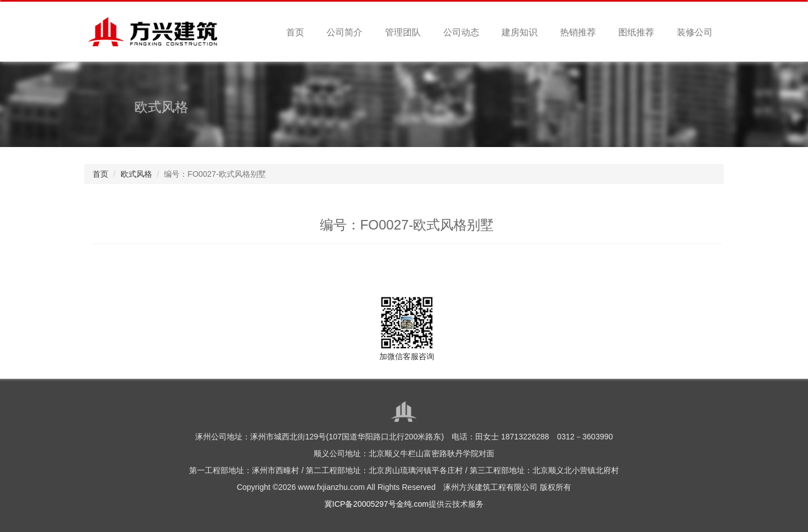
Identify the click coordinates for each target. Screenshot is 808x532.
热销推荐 (578, 32)
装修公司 (695, 32)
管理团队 (403, 32)
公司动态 (461, 32)
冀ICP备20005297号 (360, 504)
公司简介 (345, 32)
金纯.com (412, 504)
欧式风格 (136, 174)
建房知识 (520, 32)
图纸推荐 (636, 32)
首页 (295, 32)
